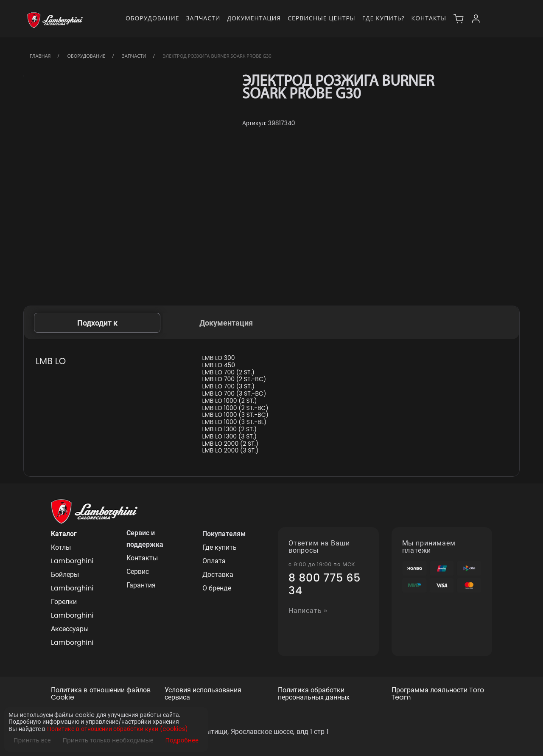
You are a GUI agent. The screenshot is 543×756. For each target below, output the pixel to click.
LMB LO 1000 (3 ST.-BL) (235, 422)
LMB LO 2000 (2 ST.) (231, 444)
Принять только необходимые (108, 740)
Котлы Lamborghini (72, 554)
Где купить (220, 547)
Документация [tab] (226, 323)
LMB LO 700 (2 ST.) (228, 372)
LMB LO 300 (219, 358)
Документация (254, 18)
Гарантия (141, 585)
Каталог (64, 534)
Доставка (218, 575)
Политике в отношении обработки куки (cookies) (117, 729)
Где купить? (383, 18)
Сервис (138, 572)
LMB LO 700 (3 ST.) (229, 386)
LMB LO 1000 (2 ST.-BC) (235, 408)
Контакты (429, 18)
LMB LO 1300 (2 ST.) (230, 429)
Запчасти (203, 18)
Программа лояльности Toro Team (438, 694)
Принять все (32, 740)
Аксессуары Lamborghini (72, 636)
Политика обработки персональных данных (314, 694)
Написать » (308, 611)
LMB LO (51, 361)
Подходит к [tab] (97, 323)
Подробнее (182, 740)
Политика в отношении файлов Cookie (101, 694)
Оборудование (153, 18)
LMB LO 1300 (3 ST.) (230, 437)
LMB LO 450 (219, 365)
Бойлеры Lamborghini (72, 581)
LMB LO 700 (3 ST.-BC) (234, 394)
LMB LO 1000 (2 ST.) (230, 401)
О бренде (217, 588)
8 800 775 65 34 (325, 585)
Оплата (214, 561)
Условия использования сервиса (203, 694)
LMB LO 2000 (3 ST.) (231, 451)
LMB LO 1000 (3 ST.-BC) (235, 415)
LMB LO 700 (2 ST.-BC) (234, 379)
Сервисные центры (322, 18)
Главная (40, 56)
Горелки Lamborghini (72, 608)
